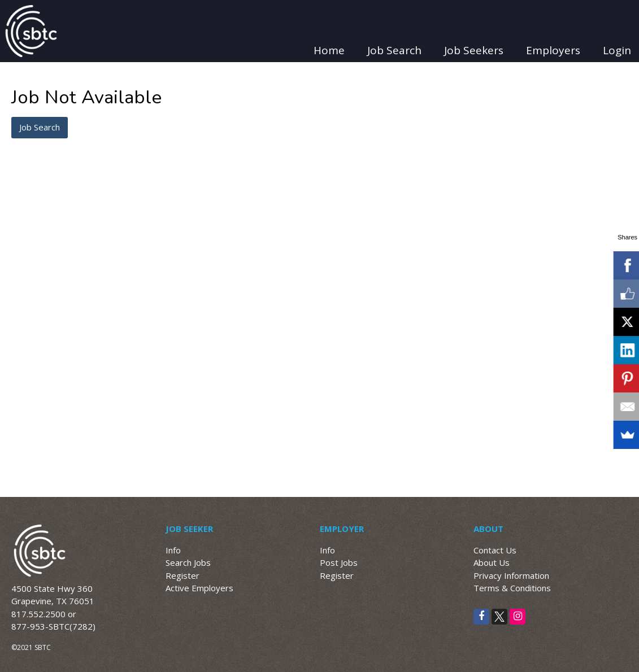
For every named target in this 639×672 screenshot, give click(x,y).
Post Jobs (339, 562)
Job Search (394, 50)
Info (173, 550)
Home (329, 50)
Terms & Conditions (512, 588)
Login (617, 50)
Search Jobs (188, 562)
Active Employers (199, 588)
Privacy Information (511, 575)
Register (182, 575)
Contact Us (495, 550)
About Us (492, 562)
